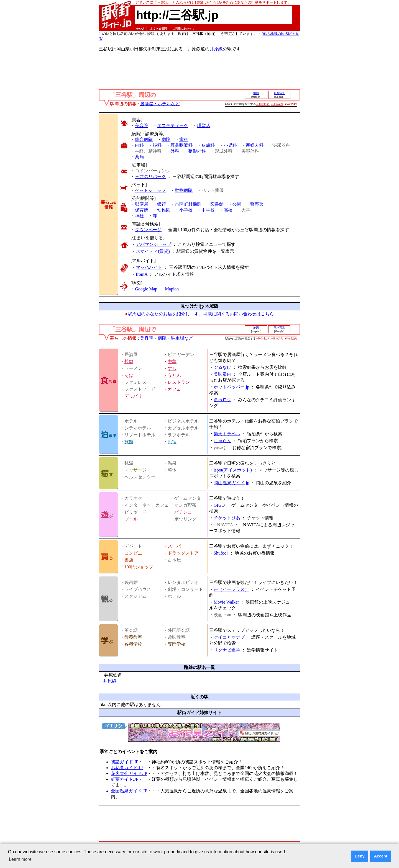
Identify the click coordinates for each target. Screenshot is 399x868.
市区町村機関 (188, 204)
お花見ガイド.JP (127, 768)
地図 (256, 93)
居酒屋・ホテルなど (160, 104)
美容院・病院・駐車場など (167, 338)
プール (131, 519)
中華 (172, 361)
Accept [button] (381, 856)
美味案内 (222, 374)
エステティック (173, 126)
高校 (228, 210)
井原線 (216, 49)
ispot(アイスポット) (233, 470)
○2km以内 (277, 104)
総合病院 (144, 139)
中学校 (208, 210)
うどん (174, 375)
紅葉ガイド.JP (125, 779)
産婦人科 (255, 145)
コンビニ (133, 553)
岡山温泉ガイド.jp (231, 483)
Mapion (172, 289)
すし (172, 368)
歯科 (184, 139)
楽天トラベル (227, 434)
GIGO (219, 505)
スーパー (177, 546)
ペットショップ (150, 190)
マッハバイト (149, 267)
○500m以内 (263, 104)
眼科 (157, 145)
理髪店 (204, 126)
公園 (237, 204)
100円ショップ (139, 567)
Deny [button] (360, 856)
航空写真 (279, 93)
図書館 (217, 204)
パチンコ (183, 512)
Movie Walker (226, 602)
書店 (129, 560)
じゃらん (222, 441)
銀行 (162, 204)
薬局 (139, 157)
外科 (175, 151)
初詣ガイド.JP (125, 762)
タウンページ (148, 230)
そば (129, 375)
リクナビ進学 (227, 650)
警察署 (257, 204)
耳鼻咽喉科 (181, 145)
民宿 (172, 442)
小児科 (230, 145)
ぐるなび (222, 367)
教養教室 (133, 637)
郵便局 (142, 204)
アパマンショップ (154, 244)
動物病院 (184, 190)
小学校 (186, 210)
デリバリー (135, 396)
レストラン (179, 382)
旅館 (129, 442)
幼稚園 (164, 210)
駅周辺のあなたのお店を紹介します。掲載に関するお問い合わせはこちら (201, 314)
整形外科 (197, 151)
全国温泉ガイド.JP (129, 791)
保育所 (142, 210)
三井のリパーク (150, 177)
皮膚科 (208, 145)
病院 (166, 139)
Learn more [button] (20, 859)
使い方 (140, 29)
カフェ (174, 389)
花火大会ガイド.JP (129, 773)
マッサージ (135, 470)
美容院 (142, 126)
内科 (139, 145)
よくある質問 (158, 29)
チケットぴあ (227, 518)
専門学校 (177, 644)
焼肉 (129, 361)
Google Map (146, 289)
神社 (139, 216)
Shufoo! (221, 553)
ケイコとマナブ (229, 637)
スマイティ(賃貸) (153, 251)
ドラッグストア (183, 553)
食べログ (222, 400)
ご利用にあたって (183, 29)
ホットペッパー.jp (231, 387)
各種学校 (133, 644)
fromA (142, 274)
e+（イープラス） (231, 589)
